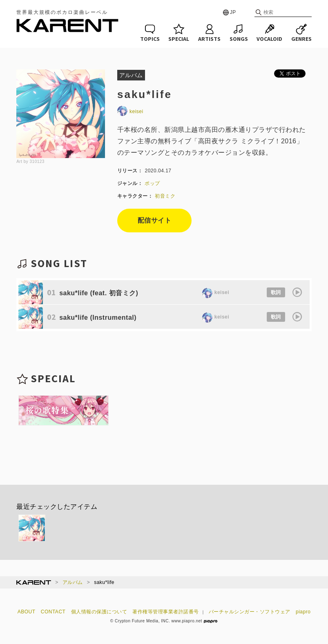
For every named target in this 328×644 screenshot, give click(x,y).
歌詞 (276, 292)
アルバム (73, 582)
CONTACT (53, 612)
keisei (130, 111)
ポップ (152, 183)
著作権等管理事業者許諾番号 (166, 612)
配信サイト (155, 220)
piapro (303, 612)
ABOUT (27, 612)
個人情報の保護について (99, 612)
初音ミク (165, 196)
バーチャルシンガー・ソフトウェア (250, 612)
